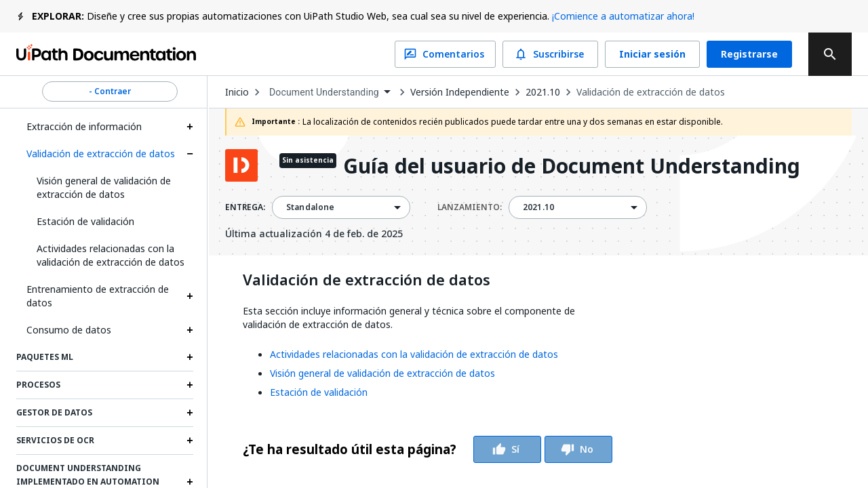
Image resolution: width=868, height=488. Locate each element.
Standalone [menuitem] (311, 207)
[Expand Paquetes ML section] (190, 357)
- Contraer (110, 91)
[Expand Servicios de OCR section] (190, 441)
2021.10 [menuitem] (538, 207)
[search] (830, 54)
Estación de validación (85, 221)
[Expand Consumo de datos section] (190, 330)
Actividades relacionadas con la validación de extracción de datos (111, 255)
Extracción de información (84, 126)
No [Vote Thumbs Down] (578, 449)
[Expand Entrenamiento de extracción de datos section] (190, 296)
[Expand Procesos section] (190, 385)
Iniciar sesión (652, 54)
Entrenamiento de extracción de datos (98, 296)
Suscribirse (550, 54)
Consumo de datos (69, 330)
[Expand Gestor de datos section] (190, 413)
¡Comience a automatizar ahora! (623, 16)
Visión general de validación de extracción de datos (104, 187)
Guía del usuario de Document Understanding (572, 167)
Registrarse (749, 54)
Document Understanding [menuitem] (324, 92)
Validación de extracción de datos (101, 154)
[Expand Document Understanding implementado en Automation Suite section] (190, 482)
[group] (428, 449)
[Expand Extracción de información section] (190, 127)
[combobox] (330, 93)
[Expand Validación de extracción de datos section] (190, 154)
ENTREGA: (245, 207)
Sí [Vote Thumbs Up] (507, 449)
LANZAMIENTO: (470, 207)
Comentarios (445, 54)
